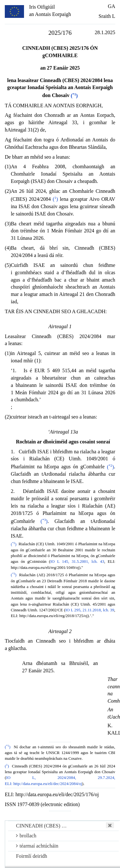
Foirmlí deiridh (32, 856)
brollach (26, 836)
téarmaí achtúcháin (37, 846)
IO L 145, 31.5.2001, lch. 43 (77, 562)
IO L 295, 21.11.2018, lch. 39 (90, 610)
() (74, 96)
